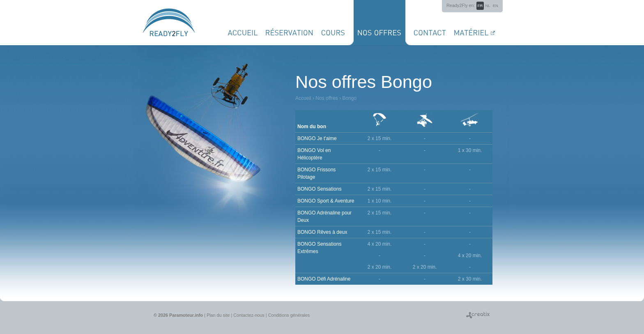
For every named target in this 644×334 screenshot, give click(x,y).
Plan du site (218, 315)
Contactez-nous (249, 315)
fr (480, 6)
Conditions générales (289, 315)
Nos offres (327, 98)
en (496, 6)
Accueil (303, 98)
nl (488, 6)
